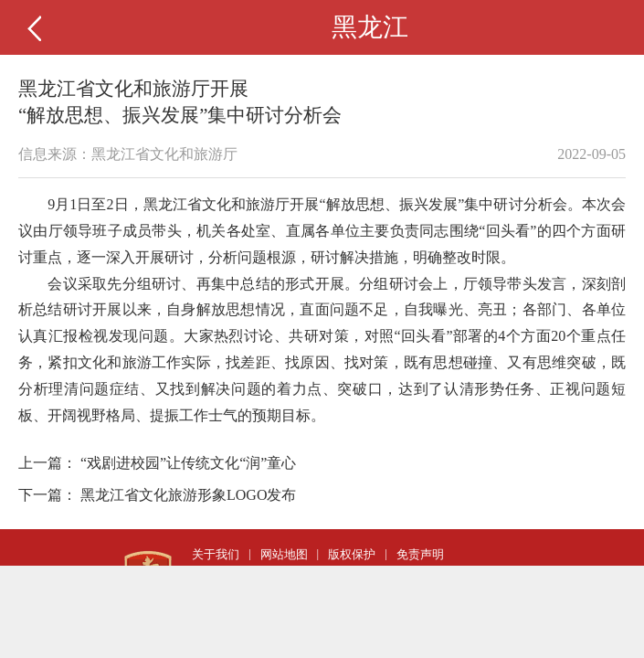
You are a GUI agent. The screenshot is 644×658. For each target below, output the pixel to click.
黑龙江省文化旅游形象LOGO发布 (188, 495)
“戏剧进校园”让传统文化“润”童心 (188, 463)
